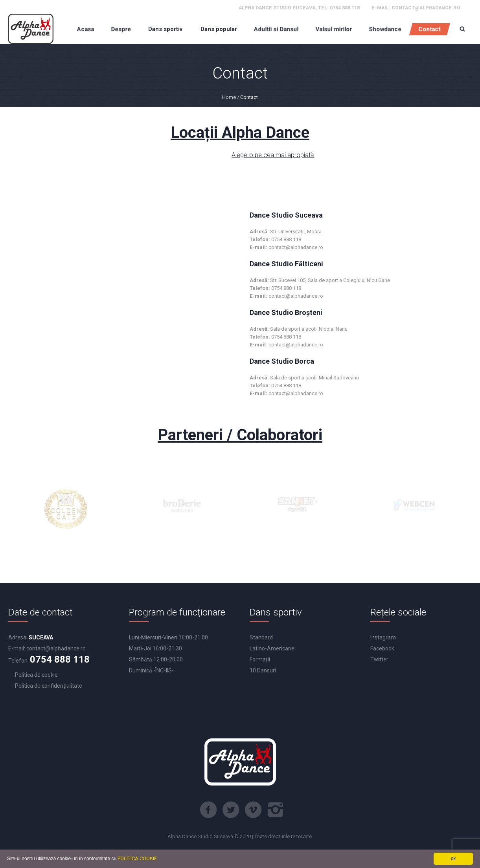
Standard (261, 637)
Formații (260, 659)
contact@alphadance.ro (426, 8)
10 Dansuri (263, 670)
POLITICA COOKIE (137, 858)
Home (229, 97)
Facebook (382, 648)
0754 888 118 (345, 8)
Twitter (379, 659)
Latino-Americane (272, 648)
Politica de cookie (36, 675)
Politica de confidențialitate (49, 686)
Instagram (383, 637)
